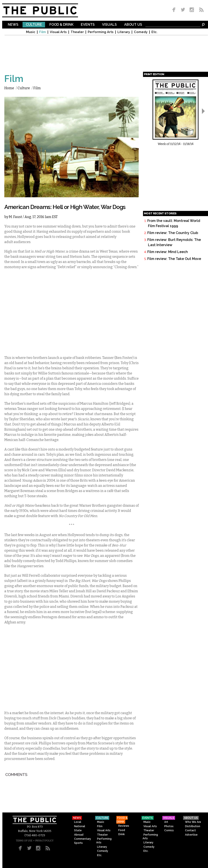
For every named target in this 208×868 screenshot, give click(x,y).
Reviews (124, 826)
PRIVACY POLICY (44, 841)
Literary (124, 32)
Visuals (109, 25)
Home (9, 88)
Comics (169, 830)
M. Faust (15, 217)
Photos (169, 826)
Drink (122, 834)
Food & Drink (61, 25)
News (13, 25)
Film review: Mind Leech (168, 252)
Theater (77, 32)
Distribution (193, 826)
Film (43, 32)
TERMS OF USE (24, 841)
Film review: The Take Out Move (174, 259)
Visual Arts (58, 32)
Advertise (191, 835)
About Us (133, 25)
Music (31, 32)
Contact (190, 830)
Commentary (83, 839)
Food (122, 830)
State (78, 830)
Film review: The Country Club (173, 233)
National (80, 826)
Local (78, 822)
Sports (78, 843)
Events (88, 25)
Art (166, 822)
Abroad (79, 835)
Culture (34, 25)
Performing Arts (101, 32)
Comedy (141, 32)
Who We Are (193, 822)
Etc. (154, 32)
